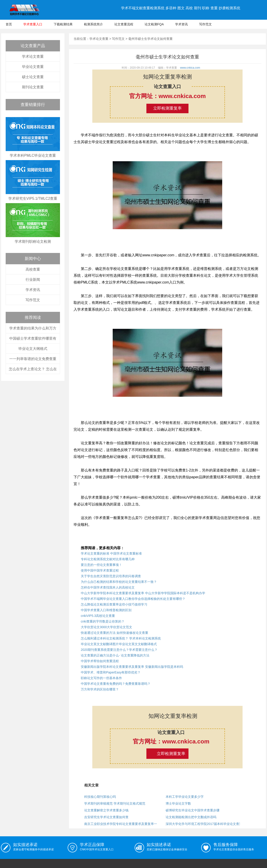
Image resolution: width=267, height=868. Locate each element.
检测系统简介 (93, 24)
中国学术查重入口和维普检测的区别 (106, 610)
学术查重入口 (33, 24)
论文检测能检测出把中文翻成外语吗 (191, 817)
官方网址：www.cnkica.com (168, 96)
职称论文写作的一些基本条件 (101, 678)
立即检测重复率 (167, 108)
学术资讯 (181, 24)
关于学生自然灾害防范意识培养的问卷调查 (111, 576)
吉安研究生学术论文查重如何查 (106, 817)
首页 (9, 24)
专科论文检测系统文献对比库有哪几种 (108, 559)
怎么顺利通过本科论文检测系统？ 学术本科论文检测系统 (121, 638)
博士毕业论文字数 (178, 803)
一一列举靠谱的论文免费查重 (33, 359)
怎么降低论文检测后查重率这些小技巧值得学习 (114, 604)
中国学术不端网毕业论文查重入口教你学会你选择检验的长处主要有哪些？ (133, 599)
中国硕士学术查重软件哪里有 (33, 338)
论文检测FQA (154, 24)
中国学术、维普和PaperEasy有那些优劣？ (111, 672)
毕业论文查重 (33, 67)
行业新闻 (33, 280)
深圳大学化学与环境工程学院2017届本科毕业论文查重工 (206, 824)
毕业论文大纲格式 (33, 349)
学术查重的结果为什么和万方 (33, 328)
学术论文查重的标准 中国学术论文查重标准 (111, 553)
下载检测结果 (63, 24)
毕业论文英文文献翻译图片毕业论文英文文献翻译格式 (119, 644)
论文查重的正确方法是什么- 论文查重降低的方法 (115, 655)
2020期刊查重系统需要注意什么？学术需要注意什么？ (119, 650)
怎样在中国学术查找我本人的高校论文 (108, 587)
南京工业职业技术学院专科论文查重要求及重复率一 (121, 824)
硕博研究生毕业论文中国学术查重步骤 (193, 810)
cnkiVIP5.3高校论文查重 (98, 616)
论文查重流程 (124, 24)
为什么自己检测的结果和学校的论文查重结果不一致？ (119, 582)
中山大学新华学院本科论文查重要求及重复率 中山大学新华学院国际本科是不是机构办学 (143, 593)
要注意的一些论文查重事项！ (101, 565)
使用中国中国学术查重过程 (100, 570)
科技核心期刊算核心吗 (100, 797)
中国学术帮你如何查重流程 (100, 661)
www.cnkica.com (190, 68)
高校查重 (33, 269)
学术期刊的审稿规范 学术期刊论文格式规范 (115, 803)
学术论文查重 (33, 57)
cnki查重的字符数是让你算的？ (103, 621)
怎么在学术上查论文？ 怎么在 (33, 369)
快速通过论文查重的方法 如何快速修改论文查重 (114, 633)
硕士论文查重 (33, 77)
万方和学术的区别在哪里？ (100, 689)
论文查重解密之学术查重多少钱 (106, 810)
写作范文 (205, 24)
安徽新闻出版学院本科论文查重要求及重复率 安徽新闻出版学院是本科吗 (132, 667)
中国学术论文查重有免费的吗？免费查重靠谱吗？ (116, 684)
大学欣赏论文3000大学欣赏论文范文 (106, 627)
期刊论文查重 (33, 87)
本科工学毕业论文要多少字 (185, 797)
